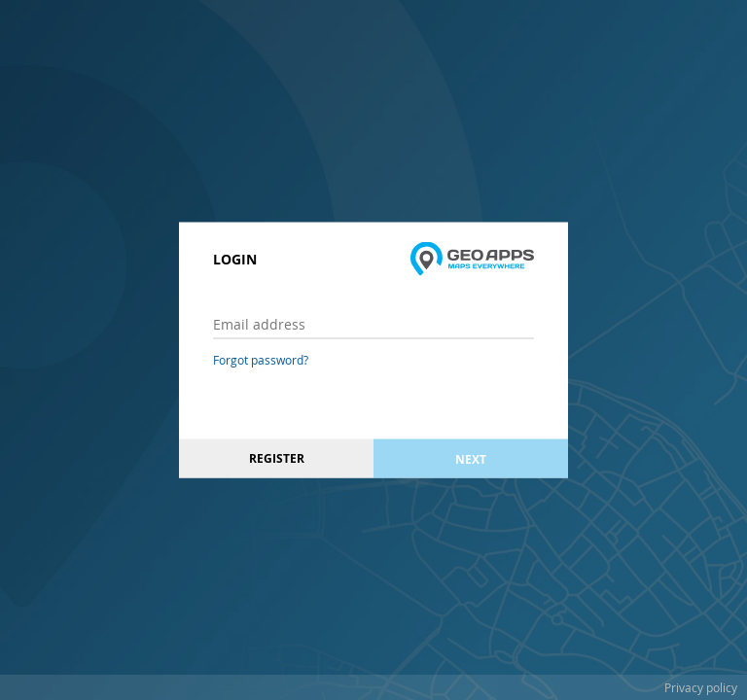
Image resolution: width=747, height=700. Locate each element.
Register (277, 458)
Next (471, 458)
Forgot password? (261, 360)
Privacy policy (701, 687)
